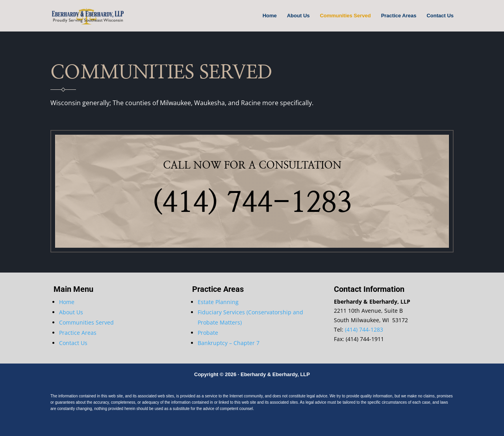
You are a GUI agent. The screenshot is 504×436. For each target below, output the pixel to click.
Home (270, 16)
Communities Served (345, 16)
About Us (298, 16)
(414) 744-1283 (364, 329)
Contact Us (440, 16)
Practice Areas (399, 16)
